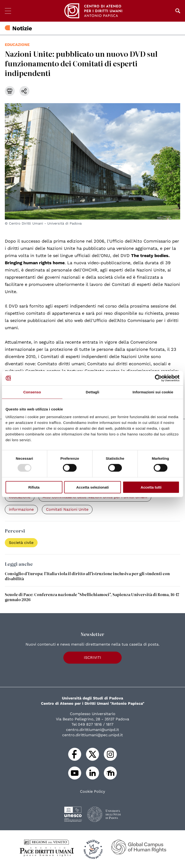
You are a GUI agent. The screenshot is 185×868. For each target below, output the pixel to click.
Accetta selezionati (92, 487)
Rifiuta (34, 487)
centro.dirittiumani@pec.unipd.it (92, 735)
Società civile (21, 543)
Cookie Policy (92, 792)
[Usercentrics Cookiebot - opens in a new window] (158, 378)
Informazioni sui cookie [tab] (153, 392)
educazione (17, 45)
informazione (21, 509)
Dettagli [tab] (92, 392)
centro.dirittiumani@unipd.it (92, 730)
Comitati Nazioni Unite (67, 509)
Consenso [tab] (32, 392)
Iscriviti (92, 657)
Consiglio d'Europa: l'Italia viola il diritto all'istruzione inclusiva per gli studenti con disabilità (87, 576)
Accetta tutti (151, 487)
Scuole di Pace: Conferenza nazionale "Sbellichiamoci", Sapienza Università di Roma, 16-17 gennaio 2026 (92, 597)
